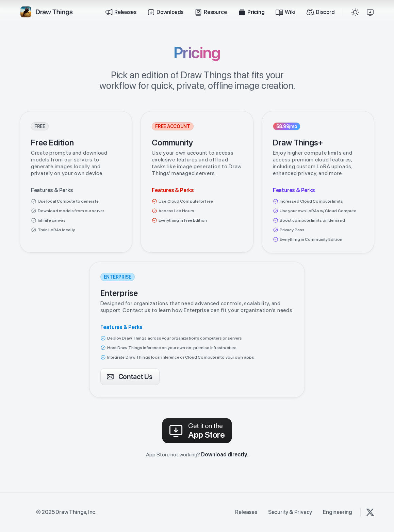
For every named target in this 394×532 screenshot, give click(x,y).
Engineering (338, 512)
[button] (355, 12)
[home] (46, 12)
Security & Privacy (290, 512)
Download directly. (225, 455)
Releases (246, 512)
